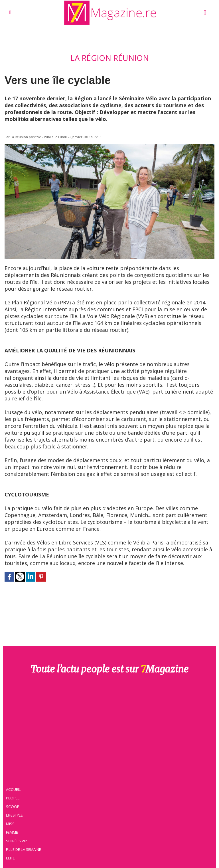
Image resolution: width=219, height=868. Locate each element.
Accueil (14, 789)
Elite (11, 858)
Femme (12, 832)
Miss (11, 823)
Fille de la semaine (24, 849)
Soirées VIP (17, 841)
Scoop (13, 806)
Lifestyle (15, 815)
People (13, 798)
